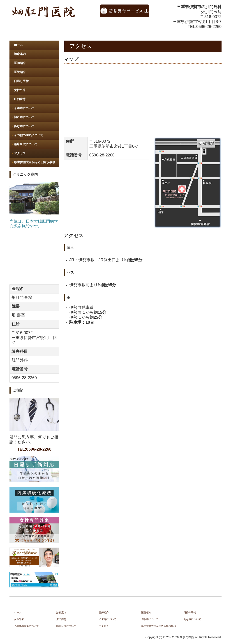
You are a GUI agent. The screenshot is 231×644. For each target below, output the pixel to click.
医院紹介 (20, 72)
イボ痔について (24, 108)
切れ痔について (24, 117)
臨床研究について (26, 144)
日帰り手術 (21, 81)
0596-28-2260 (209, 27)
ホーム (18, 45)
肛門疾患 (20, 99)
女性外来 (20, 90)
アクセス (20, 153)
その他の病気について (29, 135)
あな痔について (24, 126)
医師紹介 (20, 63)
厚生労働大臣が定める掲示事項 (35, 162)
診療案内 (20, 54)
